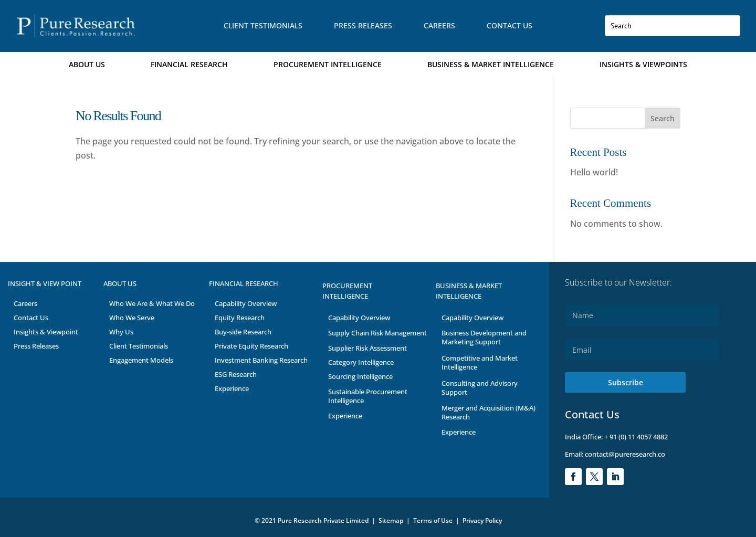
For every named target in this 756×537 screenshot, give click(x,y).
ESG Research (236, 374)
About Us (87, 64)
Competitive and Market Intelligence (480, 362)
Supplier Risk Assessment (367, 348)
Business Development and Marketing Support (484, 337)
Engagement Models (141, 360)
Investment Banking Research (261, 360)
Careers (439, 25)
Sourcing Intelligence (360, 376)
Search (663, 118)
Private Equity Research (251, 346)
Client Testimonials (263, 25)
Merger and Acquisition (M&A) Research (489, 412)
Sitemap (391, 520)
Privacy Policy (482, 520)
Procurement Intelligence (328, 64)
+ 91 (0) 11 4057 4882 (636, 437)
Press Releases (363, 25)
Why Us (121, 332)
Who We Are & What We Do (152, 303)
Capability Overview (246, 303)
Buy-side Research (243, 332)
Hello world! (594, 172)
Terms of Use (434, 520)
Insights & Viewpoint (46, 332)
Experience (232, 388)
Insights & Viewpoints (643, 64)
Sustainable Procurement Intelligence (368, 396)
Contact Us (510, 25)
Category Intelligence (361, 362)
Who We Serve (132, 318)
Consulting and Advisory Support (480, 388)
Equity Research (240, 318)
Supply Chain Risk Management (377, 333)
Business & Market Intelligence (491, 64)
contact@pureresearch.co (624, 454)
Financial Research (189, 64)
